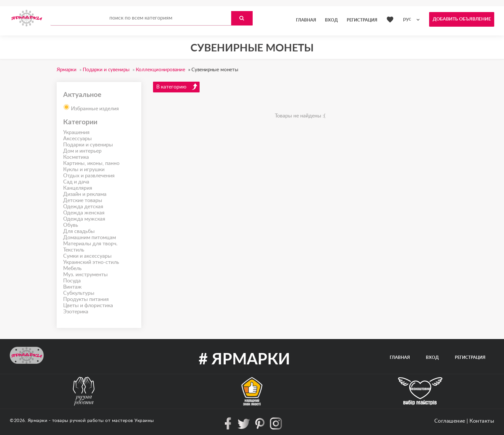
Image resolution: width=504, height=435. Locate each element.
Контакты (482, 421)
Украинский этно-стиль (91, 262)
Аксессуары (77, 139)
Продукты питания (86, 299)
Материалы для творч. (90, 244)
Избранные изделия (91, 107)
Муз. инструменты (85, 275)
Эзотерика (76, 312)
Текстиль (74, 250)
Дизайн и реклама (85, 194)
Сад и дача (76, 182)
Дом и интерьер (82, 151)
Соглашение (450, 421)
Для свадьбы (79, 231)
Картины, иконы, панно (91, 163)
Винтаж (72, 287)
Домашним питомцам (90, 238)
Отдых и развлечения (89, 176)
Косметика (76, 157)
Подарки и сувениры (88, 145)
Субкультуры (79, 293)
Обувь (71, 225)
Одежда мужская (84, 219)
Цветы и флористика (88, 306)
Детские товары (83, 200)
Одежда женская (84, 213)
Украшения (76, 132)
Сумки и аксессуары (87, 256)
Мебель (72, 268)
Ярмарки (38, 421)
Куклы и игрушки (84, 170)
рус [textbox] (407, 19)
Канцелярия (78, 188)
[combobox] (413, 19)
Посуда (72, 281)
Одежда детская (83, 207)
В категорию (177, 87)
